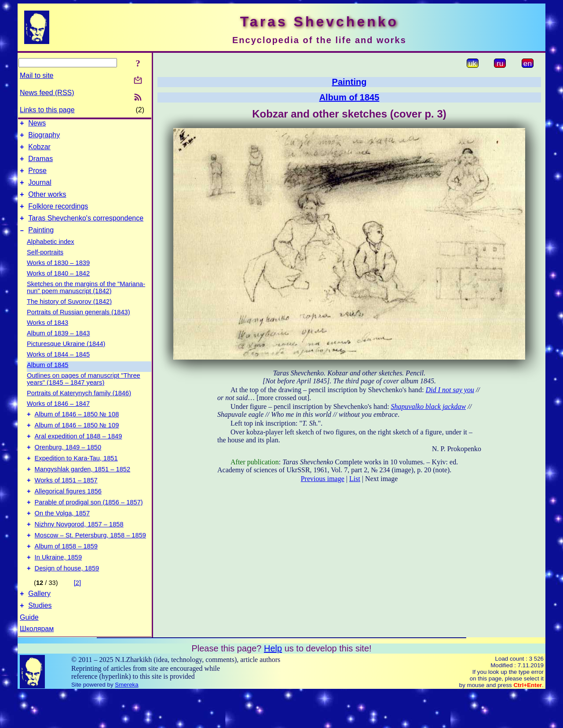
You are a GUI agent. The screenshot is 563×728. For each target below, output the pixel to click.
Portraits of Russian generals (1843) (79, 325)
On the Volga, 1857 (62, 540)
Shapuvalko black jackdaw (429, 406)
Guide (29, 653)
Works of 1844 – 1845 (58, 368)
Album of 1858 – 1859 (66, 577)
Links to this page (47, 110)
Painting (41, 243)
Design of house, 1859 (67, 601)
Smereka (126, 720)
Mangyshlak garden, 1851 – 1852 (83, 490)
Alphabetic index (51, 255)
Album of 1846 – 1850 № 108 (77, 429)
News (37, 124)
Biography (44, 138)
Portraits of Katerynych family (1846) (79, 406)
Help (273, 684)
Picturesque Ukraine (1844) (66, 357)
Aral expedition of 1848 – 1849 (79, 453)
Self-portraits (45, 265)
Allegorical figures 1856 (68, 515)
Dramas (40, 164)
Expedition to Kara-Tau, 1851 (76, 478)
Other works (47, 204)
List (355, 479)
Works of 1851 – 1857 (66, 503)
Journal (40, 190)
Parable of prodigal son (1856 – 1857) (89, 527)
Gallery (39, 628)
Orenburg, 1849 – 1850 (68, 466)
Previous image (323, 479)
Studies (40, 641)
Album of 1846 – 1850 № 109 (77, 441)
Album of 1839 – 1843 (58, 346)
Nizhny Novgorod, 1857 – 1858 (79, 552)
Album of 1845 (48, 378)
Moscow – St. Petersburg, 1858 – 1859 (90, 564)
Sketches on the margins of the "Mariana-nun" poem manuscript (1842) (86, 301)
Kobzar (39, 151)
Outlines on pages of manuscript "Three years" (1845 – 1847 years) (84, 392)
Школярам (37, 664)
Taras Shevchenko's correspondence (86, 230)
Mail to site (37, 75)
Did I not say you (450, 390)
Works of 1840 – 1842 (58, 287)
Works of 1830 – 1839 (58, 276)
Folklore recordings (58, 217)
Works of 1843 (48, 336)
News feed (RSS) (47, 93)
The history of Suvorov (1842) (69, 315)
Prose (37, 177)
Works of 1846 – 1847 (58, 417)
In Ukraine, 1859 (58, 589)
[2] (77, 616)
